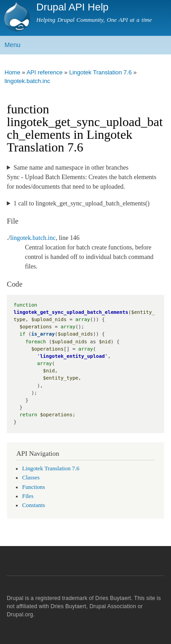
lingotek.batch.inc (27, 81)
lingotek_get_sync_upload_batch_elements (71, 312)
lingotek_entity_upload (72, 356)
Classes (31, 478)
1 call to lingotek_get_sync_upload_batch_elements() (82, 203)
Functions (34, 487)
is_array (43, 334)
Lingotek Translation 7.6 (100, 72)
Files (28, 496)
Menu (12, 45)
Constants (34, 505)
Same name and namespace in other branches (71, 168)
